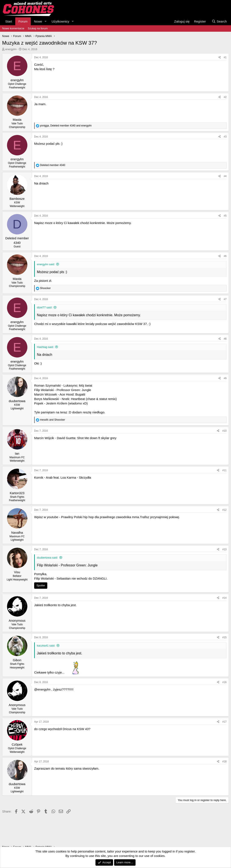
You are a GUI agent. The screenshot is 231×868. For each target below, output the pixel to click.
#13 (224, 549)
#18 (224, 762)
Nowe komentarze (13, 28)
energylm (11, 49)
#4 (225, 176)
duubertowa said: (47, 558)
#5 (225, 216)
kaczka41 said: (46, 646)
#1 (225, 57)
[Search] (219, 21)
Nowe (38, 21)
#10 (224, 431)
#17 (224, 722)
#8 (225, 339)
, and (66, 126)
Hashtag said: (45, 347)
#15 (224, 637)
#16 (224, 682)
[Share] (220, 57)
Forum (23, 21)
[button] (45, 21)
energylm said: (46, 264)
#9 (225, 378)
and (52, 420)
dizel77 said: (45, 307)
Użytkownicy (60, 21)
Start (9, 21)
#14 (224, 598)
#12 (224, 510)
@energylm (42, 689)
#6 (225, 256)
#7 (225, 299)
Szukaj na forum (38, 28)
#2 (225, 97)
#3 (225, 137)
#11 (224, 470)
